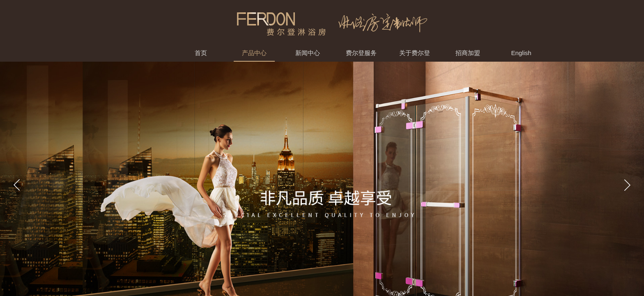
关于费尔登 (415, 53)
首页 (201, 53)
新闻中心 (308, 53)
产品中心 (254, 53)
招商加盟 (468, 53)
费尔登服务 (361, 53)
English (521, 53)
